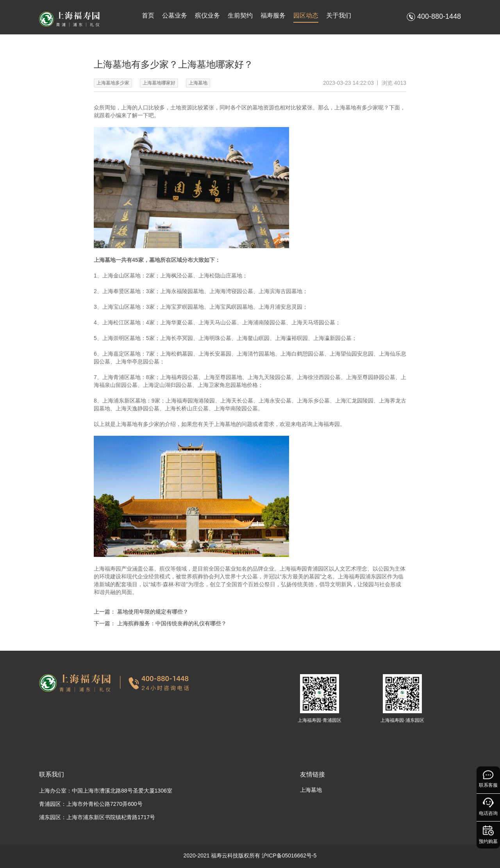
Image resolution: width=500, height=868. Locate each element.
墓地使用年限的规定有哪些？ (153, 612)
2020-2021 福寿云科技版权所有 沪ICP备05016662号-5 (250, 855)
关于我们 (339, 15)
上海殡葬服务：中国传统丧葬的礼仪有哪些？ (172, 623)
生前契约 (240, 15)
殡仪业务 (207, 15)
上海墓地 (311, 790)
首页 (148, 15)
